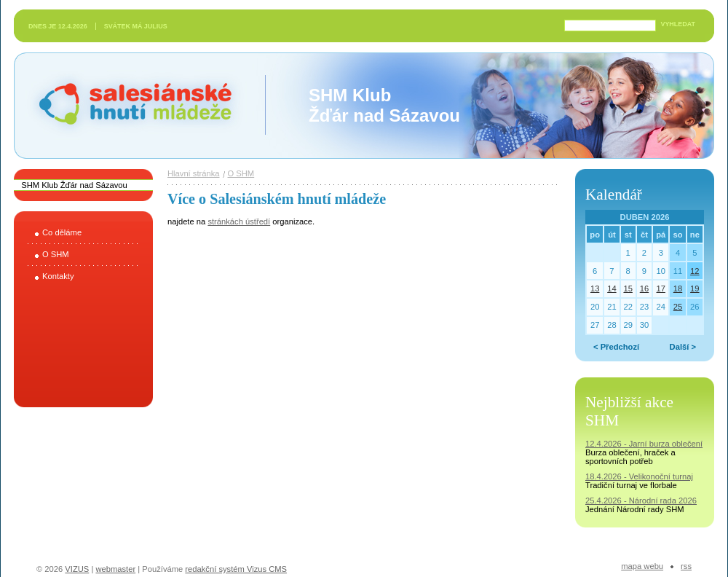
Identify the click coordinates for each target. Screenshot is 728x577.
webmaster (115, 569)
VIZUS (77, 569)
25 (678, 307)
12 (695, 271)
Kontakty (58, 276)
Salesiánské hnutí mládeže (128, 105)
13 (595, 288)
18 (678, 288)
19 (695, 288)
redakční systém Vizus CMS (236, 569)
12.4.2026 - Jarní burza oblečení (644, 444)
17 (661, 288)
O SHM (56, 254)
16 (644, 288)
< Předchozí (616, 347)
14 (612, 288)
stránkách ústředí (239, 221)
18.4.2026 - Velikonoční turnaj (639, 476)
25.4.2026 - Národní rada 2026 (641, 501)
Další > (683, 347)
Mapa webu (642, 566)
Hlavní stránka (194, 173)
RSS (686, 566)
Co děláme (62, 232)
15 (628, 288)
